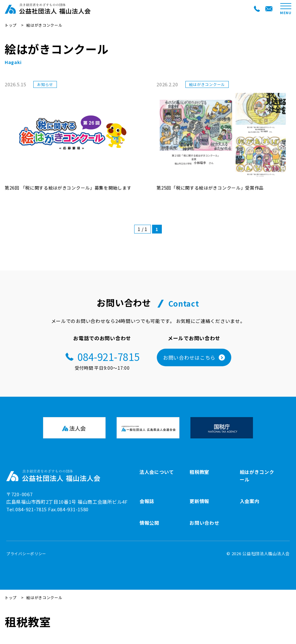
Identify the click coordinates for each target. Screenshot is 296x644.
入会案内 (250, 501)
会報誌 (147, 501)
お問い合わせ (204, 523)
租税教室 (199, 472)
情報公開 (149, 523)
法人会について (157, 472)
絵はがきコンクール (257, 476)
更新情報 (199, 501)
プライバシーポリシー (26, 553)
